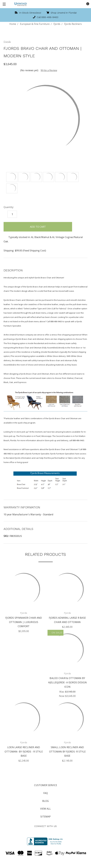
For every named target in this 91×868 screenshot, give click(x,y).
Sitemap (45, 817)
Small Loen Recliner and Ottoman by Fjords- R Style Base (67, 752)
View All (45, 809)
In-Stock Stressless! (28, 13)
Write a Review (49, 70)
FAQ (46, 793)
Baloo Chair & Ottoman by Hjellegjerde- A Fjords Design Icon (67, 682)
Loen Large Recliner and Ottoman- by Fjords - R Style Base (24, 752)
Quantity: (9, 207)
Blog (45, 801)
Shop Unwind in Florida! (62, 13)
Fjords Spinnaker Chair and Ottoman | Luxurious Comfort (24, 622)
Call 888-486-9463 (46, 17)
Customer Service (46, 785)
